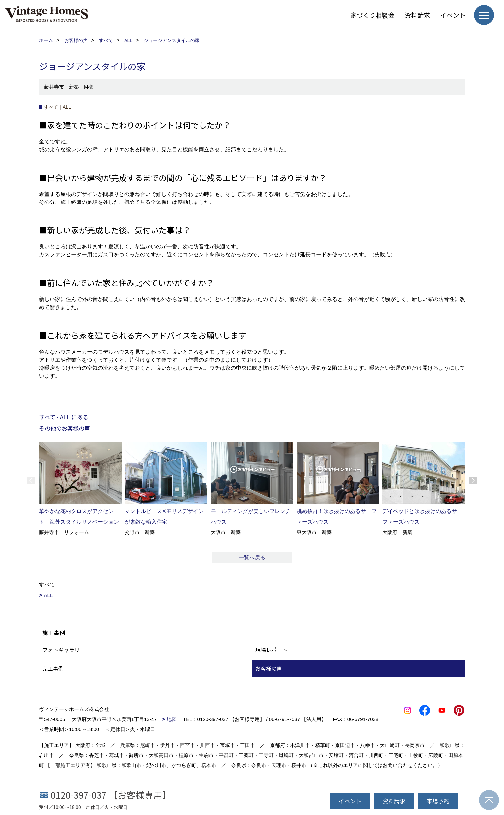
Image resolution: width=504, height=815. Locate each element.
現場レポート (271, 650)
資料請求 (417, 15)
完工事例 (53, 668)
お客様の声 (269, 668)
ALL (48, 595)
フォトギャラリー (64, 650)
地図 (172, 719)
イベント (453, 15)
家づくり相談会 (372, 15)
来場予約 (438, 801)
